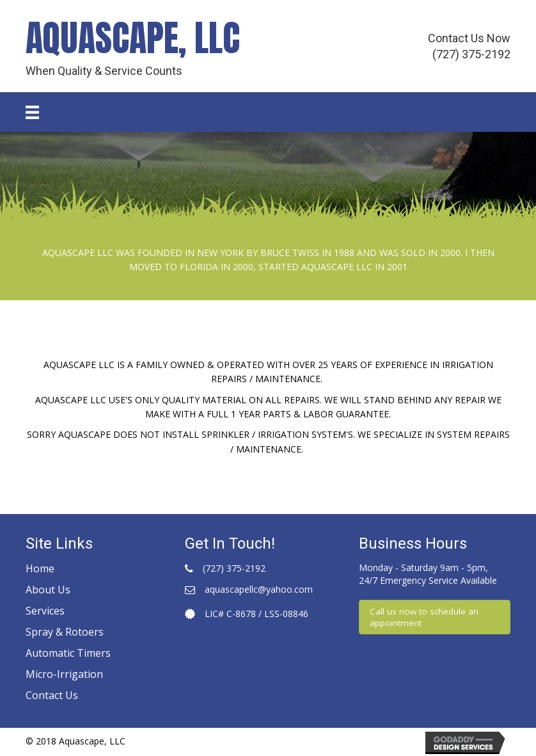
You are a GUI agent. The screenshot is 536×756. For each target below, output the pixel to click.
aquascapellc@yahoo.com (259, 589)
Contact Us (52, 695)
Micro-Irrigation (64, 674)
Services (45, 611)
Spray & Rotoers (65, 632)
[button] (435, 617)
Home (40, 568)
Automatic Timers (68, 653)
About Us (48, 590)
